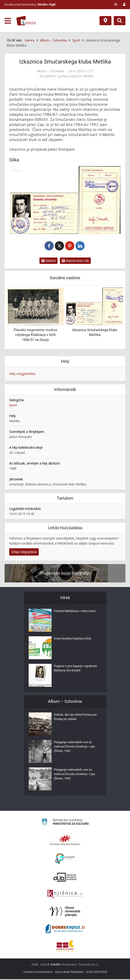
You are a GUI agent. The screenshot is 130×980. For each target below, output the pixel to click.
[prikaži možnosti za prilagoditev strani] (116, 4)
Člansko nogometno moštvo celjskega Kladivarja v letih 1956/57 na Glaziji (35, 336)
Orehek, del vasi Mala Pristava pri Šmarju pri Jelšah (75, 719)
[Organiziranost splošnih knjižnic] (65, 841)
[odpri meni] (8, 21)
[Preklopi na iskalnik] (120, 21)
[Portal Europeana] (65, 860)
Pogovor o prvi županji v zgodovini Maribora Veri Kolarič (76, 670)
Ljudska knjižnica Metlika (75, 76)
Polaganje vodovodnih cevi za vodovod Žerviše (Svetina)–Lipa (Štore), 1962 (76, 749)
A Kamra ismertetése (38, 973)
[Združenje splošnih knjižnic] (65, 947)
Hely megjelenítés (22, 375)
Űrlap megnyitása (24, 553)
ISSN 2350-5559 (96, 973)
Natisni (48, 262)
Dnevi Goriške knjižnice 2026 (74, 641)
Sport (13, 406)
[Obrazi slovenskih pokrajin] (65, 912)
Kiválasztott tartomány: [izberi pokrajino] (30, 4)
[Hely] (105, 21)
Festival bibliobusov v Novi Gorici (73, 615)
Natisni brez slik (75, 262)
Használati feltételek (69, 973)
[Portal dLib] (65, 878)
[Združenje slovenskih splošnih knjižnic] (65, 895)
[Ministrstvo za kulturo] (65, 824)
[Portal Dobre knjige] (65, 930)
